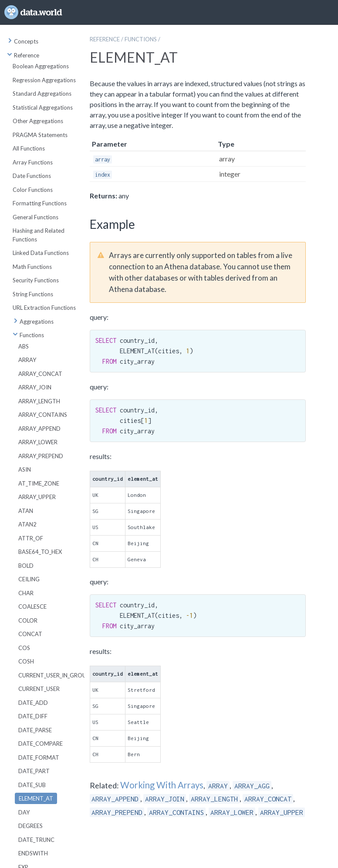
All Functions (29, 148)
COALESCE (32, 607)
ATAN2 (27, 524)
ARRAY (27, 360)
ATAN (26, 511)
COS (24, 648)
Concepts (23, 41)
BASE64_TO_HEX (40, 552)
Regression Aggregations (44, 80)
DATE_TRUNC (36, 840)
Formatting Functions (40, 203)
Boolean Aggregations (41, 66)
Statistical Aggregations (43, 107)
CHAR (26, 593)
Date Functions (32, 176)
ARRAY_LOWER (38, 442)
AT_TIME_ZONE (39, 483)
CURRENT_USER (39, 689)
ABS (24, 346)
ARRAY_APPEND (39, 429)
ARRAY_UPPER (37, 497)
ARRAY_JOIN (35, 387)
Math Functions (32, 267)
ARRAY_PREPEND (41, 456)
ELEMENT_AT (36, 798)
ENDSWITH (33, 853)
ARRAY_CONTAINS (43, 415)
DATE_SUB (32, 785)
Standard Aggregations (42, 94)
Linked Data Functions (41, 253)
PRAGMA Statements (40, 135)
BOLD (26, 566)
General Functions (35, 217)
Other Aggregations (38, 121)
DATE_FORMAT (39, 757)
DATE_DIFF (33, 716)
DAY (24, 812)
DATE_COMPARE (41, 744)
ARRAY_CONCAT (40, 374)
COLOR (28, 620)
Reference (23, 55)
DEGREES (30, 826)
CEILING (29, 579)
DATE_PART (34, 771)
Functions (28, 335)
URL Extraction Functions (44, 308)
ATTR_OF (31, 538)
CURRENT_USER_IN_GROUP (54, 675)
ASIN (25, 469)
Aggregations (33, 322)
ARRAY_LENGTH (39, 401)
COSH (26, 661)
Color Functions (33, 190)
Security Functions (36, 280)
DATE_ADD (33, 703)
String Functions (33, 294)
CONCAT (30, 634)
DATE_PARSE (35, 730)
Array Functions (33, 162)
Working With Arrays (162, 785)
